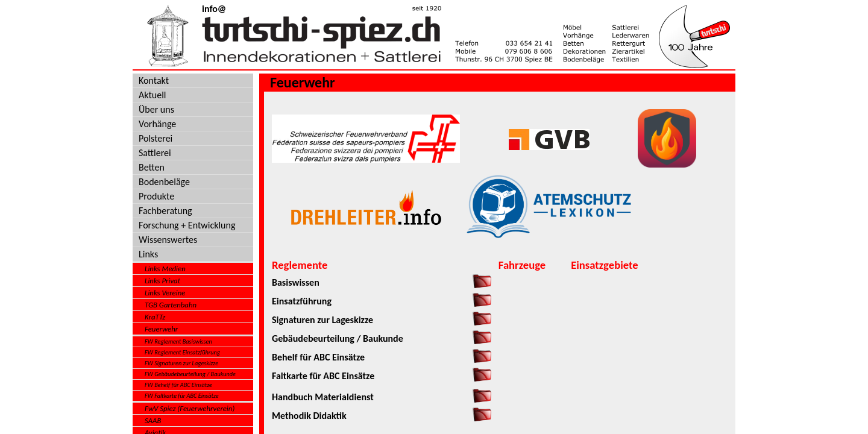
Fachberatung (165, 211)
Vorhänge (157, 124)
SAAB (153, 420)
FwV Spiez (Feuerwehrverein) (190, 408)
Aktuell (153, 95)
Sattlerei (155, 153)
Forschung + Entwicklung (187, 225)
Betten (152, 167)
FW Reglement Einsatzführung (182, 352)
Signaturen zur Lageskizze (322, 320)
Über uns (156, 109)
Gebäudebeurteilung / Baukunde (338, 338)
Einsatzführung (302, 301)
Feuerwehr (161, 329)
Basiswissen (296, 282)
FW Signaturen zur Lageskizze (181, 363)
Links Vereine (165, 293)
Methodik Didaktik (309, 416)
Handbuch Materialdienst (323, 397)
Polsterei (156, 138)
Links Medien (165, 269)
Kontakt (154, 80)
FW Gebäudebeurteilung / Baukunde (190, 374)
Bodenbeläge (164, 182)
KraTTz (155, 317)
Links (148, 254)
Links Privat (162, 281)
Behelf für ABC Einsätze (318, 357)
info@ (214, 9)
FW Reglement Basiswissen (178, 341)
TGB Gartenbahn (171, 305)
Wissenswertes (168, 240)
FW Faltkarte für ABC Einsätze (182, 396)
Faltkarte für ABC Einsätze (323, 376)
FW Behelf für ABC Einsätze (178, 385)
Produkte (156, 196)
